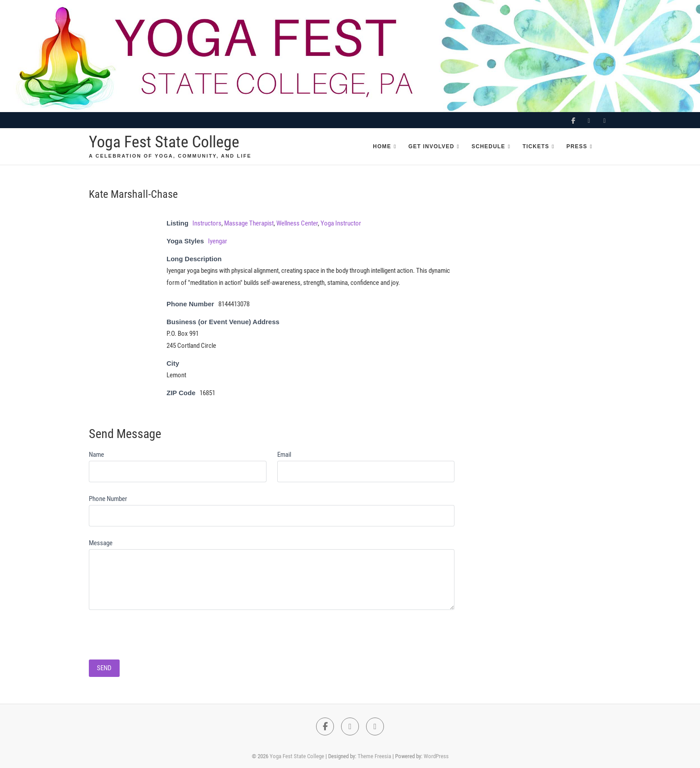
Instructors (207, 223)
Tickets (536, 146)
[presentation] (157, 631)
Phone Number (108, 499)
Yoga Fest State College (164, 142)
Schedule (488, 146)
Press (577, 146)
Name (96, 455)
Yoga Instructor (341, 223)
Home (382, 146)
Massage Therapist (249, 223)
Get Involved (431, 146)
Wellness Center (297, 223)
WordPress (436, 756)
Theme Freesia (374, 756)
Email (284, 455)
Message (101, 543)
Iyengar (218, 241)
